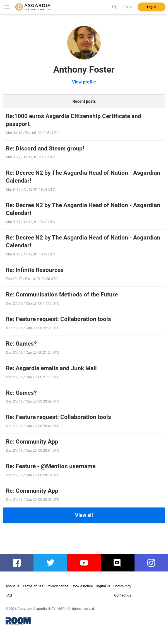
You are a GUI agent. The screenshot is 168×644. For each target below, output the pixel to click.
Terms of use (33, 586)
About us (13, 586)
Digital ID (103, 586)
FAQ (9, 595)
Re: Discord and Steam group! (45, 149)
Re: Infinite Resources (35, 270)
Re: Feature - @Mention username (51, 466)
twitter (50, 563)
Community (122, 586)
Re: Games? (21, 344)
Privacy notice (57, 586)
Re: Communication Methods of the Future (62, 295)
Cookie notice (82, 586)
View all (84, 515)
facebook (19, 563)
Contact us (123, 595)
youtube (84, 563)
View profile (84, 82)
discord (118, 563)
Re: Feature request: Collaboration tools (58, 319)
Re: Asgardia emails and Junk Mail (51, 368)
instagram (154, 563)
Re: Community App (32, 442)
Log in (152, 7)
